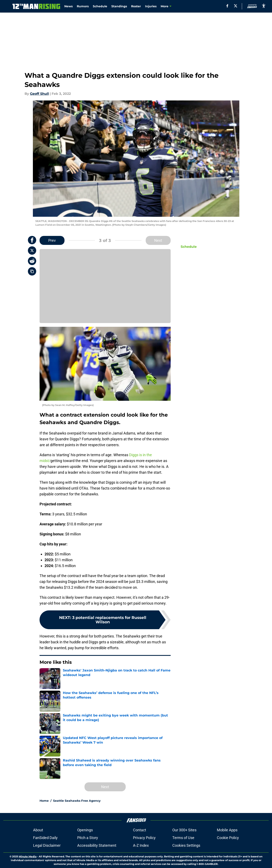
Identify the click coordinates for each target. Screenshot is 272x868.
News (68, 6)
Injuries (151, 6)
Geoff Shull (39, 94)
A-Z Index (141, 845)
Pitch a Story (88, 838)
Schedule (100, 6)
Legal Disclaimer (47, 845)
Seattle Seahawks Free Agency (77, 801)
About (38, 830)
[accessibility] (264, 6)
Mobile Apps (227, 830)
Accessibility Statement (97, 845)
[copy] (32, 271)
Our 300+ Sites (184, 830)
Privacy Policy (144, 838)
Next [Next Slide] (158, 240)
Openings (85, 830)
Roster (136, 6)
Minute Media (28, 856)
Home (44, 801)
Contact (140, 830)
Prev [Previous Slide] (52, 240)
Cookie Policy (228, 838)
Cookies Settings (186, 845)
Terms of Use (183, 838)
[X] (236, 6)
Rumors (83, 6)
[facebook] (227, 6)
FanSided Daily (45, 838)
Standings (119, 6)
